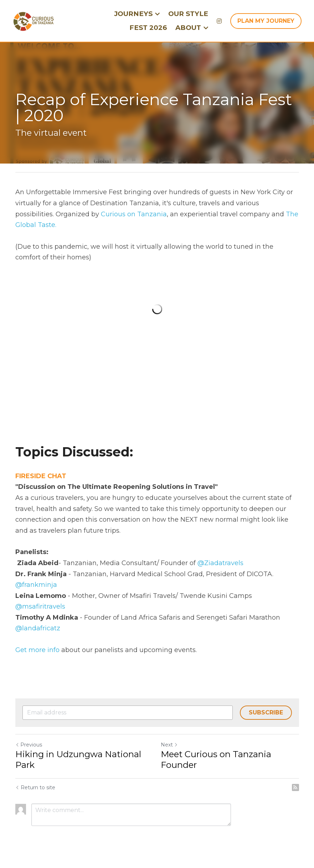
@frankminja (36, 585)
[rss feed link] (295, 787)
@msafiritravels (40, 606)
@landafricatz (38, 628)
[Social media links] (219, 21)
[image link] (34, 20)
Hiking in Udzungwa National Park (78, 759)
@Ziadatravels (220, 563)
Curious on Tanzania (134, 214)
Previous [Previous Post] (29, 745)
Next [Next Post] (169, 745)
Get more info (37, 650)
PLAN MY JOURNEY (266, 21)
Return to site (35, 787)
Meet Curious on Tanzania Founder (216, 759)
